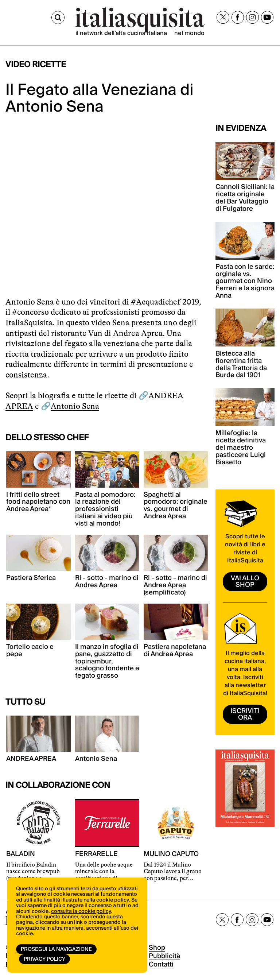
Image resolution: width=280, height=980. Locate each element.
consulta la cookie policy (81, 911)
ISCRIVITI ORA (245, 714)
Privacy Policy (44, 959)
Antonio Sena (75, 406)
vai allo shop (245, 582)
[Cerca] (58, 18)
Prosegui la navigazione (56, 949)
